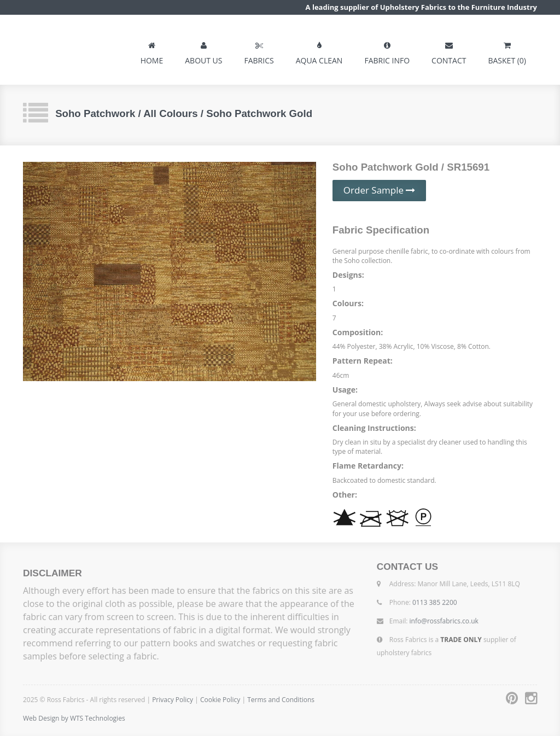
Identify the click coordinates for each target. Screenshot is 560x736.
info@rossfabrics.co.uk (444, 619)
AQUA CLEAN (319, 51)
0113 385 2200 (435, 600)
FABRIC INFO (387, 51)
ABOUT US (203, 51)
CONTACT (449, 51)
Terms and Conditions (281, 700)
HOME (152, 51)
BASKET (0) (507, 51)
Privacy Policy (173, 700)
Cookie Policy (221, 700)
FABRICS (259, 51)
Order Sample (380, 190)
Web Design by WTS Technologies (74, 718)
